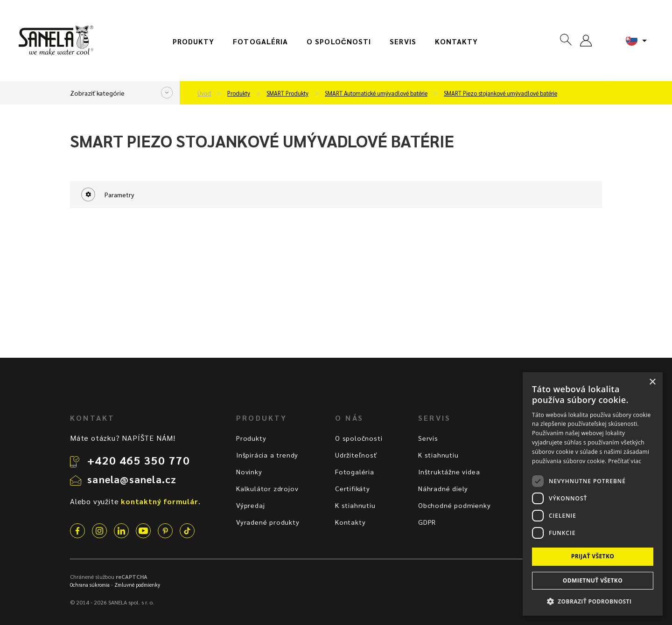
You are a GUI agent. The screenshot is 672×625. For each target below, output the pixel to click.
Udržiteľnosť (356, 455)
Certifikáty (353, 488)
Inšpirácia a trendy (267, 455)
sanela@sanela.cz (132, 479)
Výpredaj (250, 505)
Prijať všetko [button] (593, 556)
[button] (593, 601)
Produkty (194, 42)
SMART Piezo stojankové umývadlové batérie (500, 93)
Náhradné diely (443, 488)
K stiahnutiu (355, 505)
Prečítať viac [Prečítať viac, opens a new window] (625, 461)
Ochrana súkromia (90, 585)
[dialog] (593, 494)
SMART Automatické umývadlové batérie (376, 93)
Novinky (249, 472)
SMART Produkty (287, 93)
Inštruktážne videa (449, 472)
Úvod (204, 93)
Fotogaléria (260, 42)
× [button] (652, 382)
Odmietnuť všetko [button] (593, 580)
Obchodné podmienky (454, 505)
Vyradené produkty (268, 522)
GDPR (427, 522)
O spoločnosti (339, 42)
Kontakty (457, 42)
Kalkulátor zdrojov (267, 488)
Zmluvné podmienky (137, 585)
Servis (403, 42)
